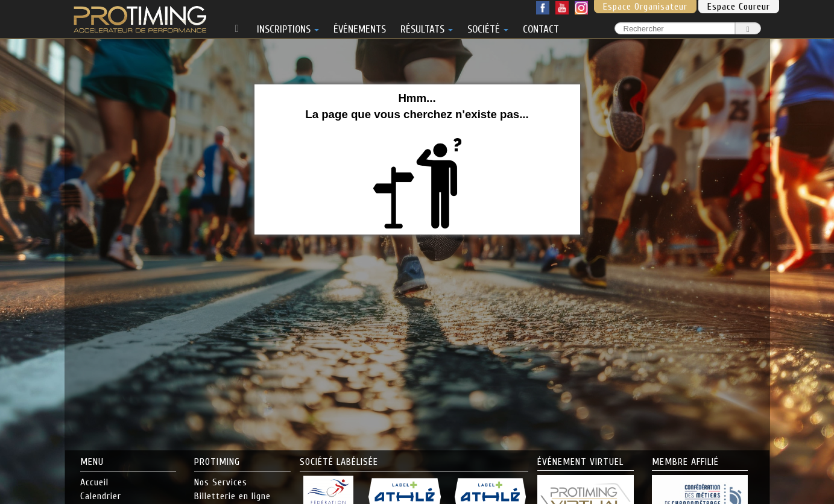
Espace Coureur (739, 7)
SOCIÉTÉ (488, 27)
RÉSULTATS (427, 27)
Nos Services (221, 482)
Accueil (94, 482)
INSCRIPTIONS (288, 27)
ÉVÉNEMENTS (360, 27)
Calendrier (101, 496)
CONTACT (541, 27)
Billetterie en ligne (232, 496)
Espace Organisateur (645, 7)
